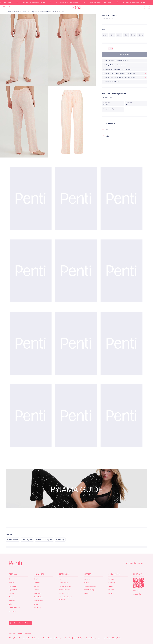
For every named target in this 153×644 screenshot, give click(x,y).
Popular (13, 574)
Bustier (11, 593)
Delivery (86, 583)
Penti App (138, 574)
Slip (10, 604)
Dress (36, 604)
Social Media (114, 574)
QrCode (138, 583)
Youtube (111, 590)
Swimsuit (37, 583)
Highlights (39, 574)
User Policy (78, 638)
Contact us (87, 593)
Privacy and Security (63, 638)
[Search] (9, 7)
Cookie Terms (48, 638)
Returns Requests (90, 586)
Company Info (64, 593)
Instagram (112, 579)
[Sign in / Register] (144, 7)
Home (9, 12)
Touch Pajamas (27, 540)
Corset (11, 597)
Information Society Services (66, 598)
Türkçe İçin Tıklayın (136, 563)
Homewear (25, 12)
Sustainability (63, 583)
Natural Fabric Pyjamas (44, 540)
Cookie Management (93, 638)
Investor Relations (65, 586)
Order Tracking (89, 590)
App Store (137, 590)
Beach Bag (37, 608)
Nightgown (13, 586)
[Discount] (14, 7)
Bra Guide (12, 611)
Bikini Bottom (38, 597)
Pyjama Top (60, 540)
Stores (61, 579)
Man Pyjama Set (15, 608)
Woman (16, 12)
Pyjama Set (13, 590)
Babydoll (12, 601)
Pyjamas (34, 12)
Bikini (36, 579)
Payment (87, 579)
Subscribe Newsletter (22, 623)
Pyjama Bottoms (45, 12)
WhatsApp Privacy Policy (113, 638)
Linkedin (111, 593)
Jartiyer (12, 583)
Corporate (64, 574)
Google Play (137, 594)
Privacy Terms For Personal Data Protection (24, 638)
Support (87, 574)
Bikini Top (37, 593)
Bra (10, 579)
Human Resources (65, 590)
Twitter (111, 586)
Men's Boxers (38, 601)
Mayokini (37, 590)
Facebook (112, 583)
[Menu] (4, 7)
